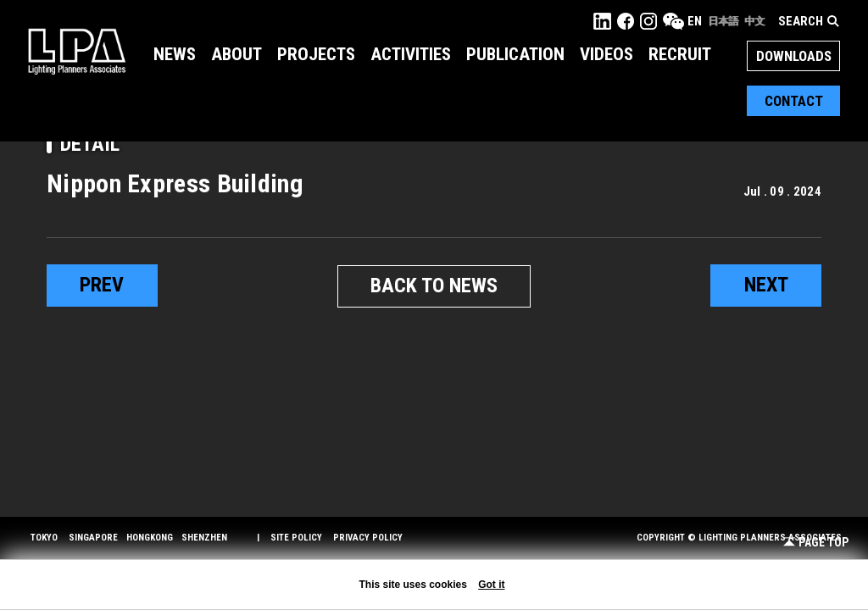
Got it (491, 585)
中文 (754, 21)
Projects (316, 54)
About (236, 54)
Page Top (816, 543)
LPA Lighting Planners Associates (77, 51)
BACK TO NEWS (434, 286)
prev (102, 286)
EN (695, 21)
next (766, 286)
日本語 (723, 21)
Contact (794, 101)
